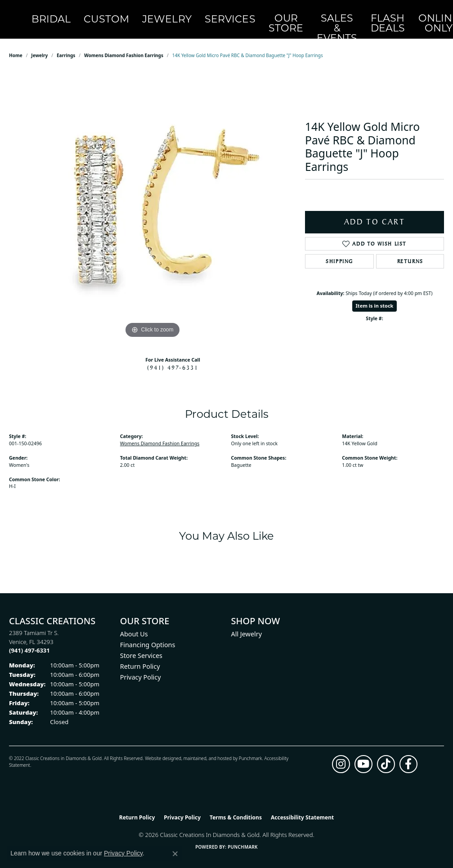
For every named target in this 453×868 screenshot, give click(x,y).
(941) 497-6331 (173, 358)
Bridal (67, 15)
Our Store (239, 15)
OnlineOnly (350, 15)
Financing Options (148, 635)
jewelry (39, 46)
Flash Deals (313, 15)
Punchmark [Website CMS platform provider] (243, 837)
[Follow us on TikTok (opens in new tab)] (386, 754)
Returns (410, 251)
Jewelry (152, 15)
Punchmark (251, 748)
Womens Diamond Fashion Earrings (124, 46)
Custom (107, 15)
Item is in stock (375, 296)
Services (198, 15)
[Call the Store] (29, 641)
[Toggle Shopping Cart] (434, 15)
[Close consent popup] (175, 854)
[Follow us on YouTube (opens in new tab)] (363, 754)
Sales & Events (276, 15)
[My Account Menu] (397, 15)
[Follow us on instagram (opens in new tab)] (341, 754)
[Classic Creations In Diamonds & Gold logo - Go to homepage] (26, 15)
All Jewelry (247, 624)
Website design (160, 748)
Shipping (339, 251)
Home (16, 46)
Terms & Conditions (236, 808)
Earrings (66, 46)
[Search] (379, 15)
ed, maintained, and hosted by (207, 748)
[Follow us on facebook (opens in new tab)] (408, 754)
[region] (152, 196)
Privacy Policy (141, 668)
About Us (134, 624)
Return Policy (140, 657)
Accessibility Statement (302, 808)
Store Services (141, 646)
